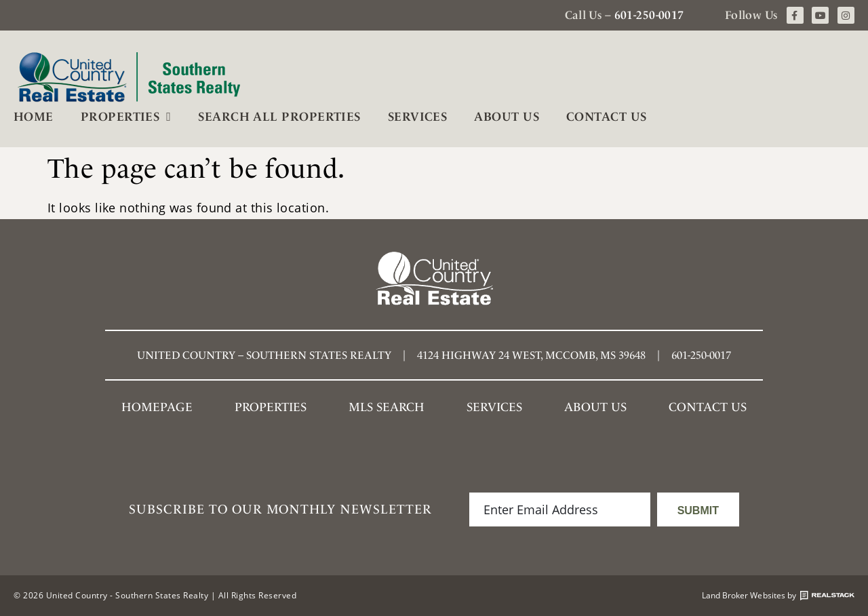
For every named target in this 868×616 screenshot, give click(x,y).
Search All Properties (279, 116)
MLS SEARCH (387, 407)
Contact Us (607, 116)
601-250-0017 (649, 15)
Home (34, 116)
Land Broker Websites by (778, 596)
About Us (507, 116)
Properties (126, 117)
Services (418, 116)
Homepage (157, 407)
